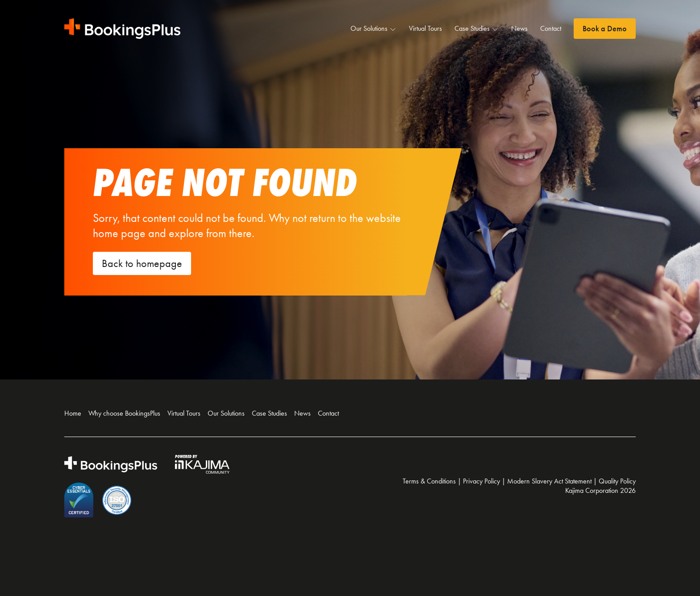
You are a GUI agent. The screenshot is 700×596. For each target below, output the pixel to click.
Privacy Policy (481, 481)
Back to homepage (142, 263)
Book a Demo (605, 29)
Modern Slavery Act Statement (549, 481)
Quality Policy (617, 481)
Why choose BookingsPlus (124, 413)
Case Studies (477, 29)
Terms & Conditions (429, 481)
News (519, 28)
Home (73, 413)
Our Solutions (373, 29)
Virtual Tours (425, 28)
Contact (551, 28)
